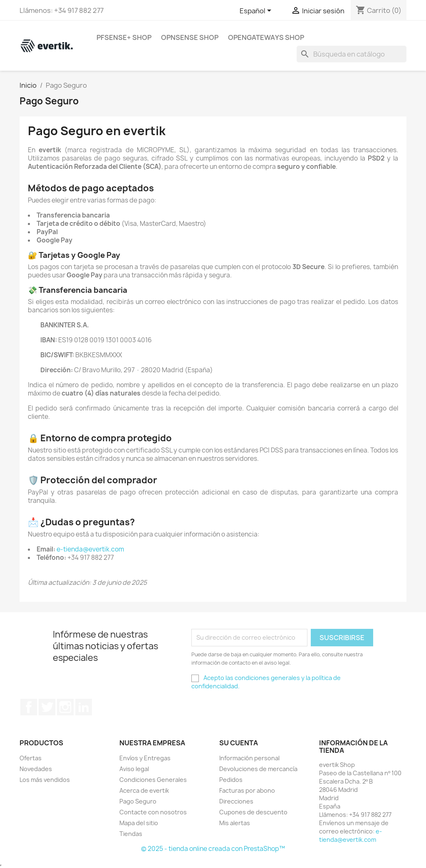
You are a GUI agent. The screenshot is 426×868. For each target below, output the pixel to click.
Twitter (47, 707)
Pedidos (231, 780)
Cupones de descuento (253, 812)
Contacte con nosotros (153, 812)
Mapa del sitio (139, 823)
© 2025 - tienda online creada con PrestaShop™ (213, 849)
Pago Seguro (138, 801)
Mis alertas (235, 823)
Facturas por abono (247, 790)
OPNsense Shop (190, 37)
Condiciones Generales (153, 780)
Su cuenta (239, 743)
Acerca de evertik (144, 790)
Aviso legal (134, 769)
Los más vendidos (45, 780)
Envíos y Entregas (145, 758)
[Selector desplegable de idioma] (257, 11)
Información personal (249, 758)
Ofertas (31, 758)
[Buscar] (352, 54)
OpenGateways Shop (266, 37)
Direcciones (236, 801)
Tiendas (131, 834)
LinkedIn (84, 707)
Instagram (65, 707)
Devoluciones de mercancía (258, 769)
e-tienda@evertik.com (90, 549)
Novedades (36, 769)
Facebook (29, 707)
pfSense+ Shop (124, 37)
